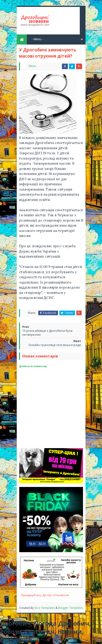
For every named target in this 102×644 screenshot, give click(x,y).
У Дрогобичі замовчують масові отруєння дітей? (48, 53)
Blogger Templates (71, 608)
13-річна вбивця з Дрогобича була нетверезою (47, 333)
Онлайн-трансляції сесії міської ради (55, 345)
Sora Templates (45, 608)
